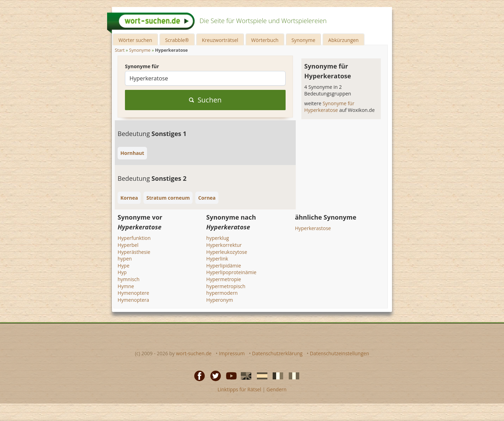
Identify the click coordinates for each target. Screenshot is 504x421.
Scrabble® (177, 40)
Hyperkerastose (313, 228)
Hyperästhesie (134, 252)
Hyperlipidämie (223, 266)
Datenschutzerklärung (277, 353)
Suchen (205, 100)
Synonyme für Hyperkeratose (329, 107)
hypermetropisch (226, 286)
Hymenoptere (133, 293)
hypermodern (222, 293)
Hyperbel (128, 245)
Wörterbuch (265, 40)
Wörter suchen (135, 40)
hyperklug (218, 238)
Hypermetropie (223, 279)
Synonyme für (142, 66)
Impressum (232, 353)
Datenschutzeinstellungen (339, 353)
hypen (125, 259)
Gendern (276, 389)
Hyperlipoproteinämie (231, 272)
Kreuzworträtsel (220, 40)
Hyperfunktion (134, 238)
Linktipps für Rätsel (239, 389)
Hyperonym (219, 300)
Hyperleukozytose (227, 252)
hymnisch (129, 279)
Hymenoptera (133, 300)
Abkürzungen (344, 40)
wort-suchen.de (194, 353)
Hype (124, 266)
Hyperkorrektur (224, 245)
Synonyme (303, 40)
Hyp (122, 272)
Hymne (126, 286)
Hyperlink (217, 259)
